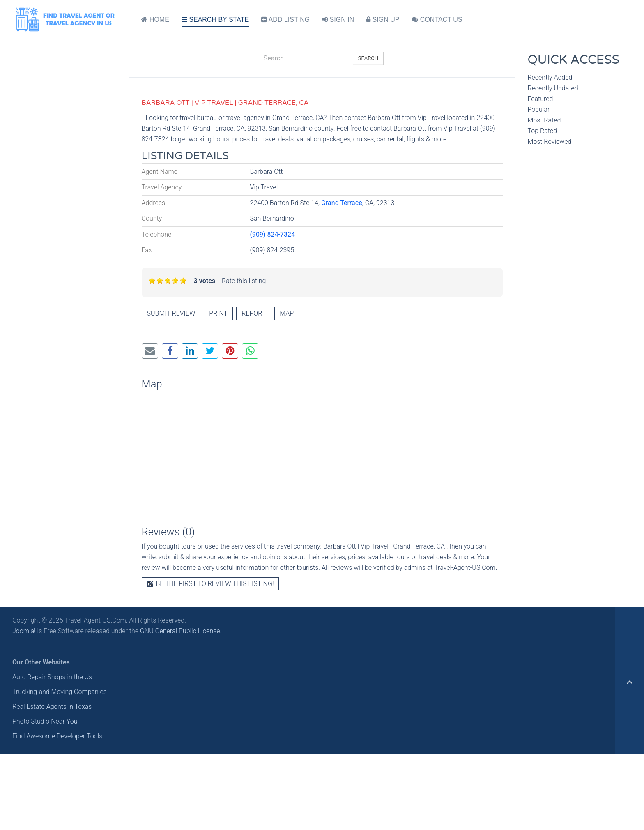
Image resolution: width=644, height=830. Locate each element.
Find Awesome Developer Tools (57, 736)
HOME (155, 20)
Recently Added (550, 77)
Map (287, 313)
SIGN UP (383, 20)
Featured (540, 99)
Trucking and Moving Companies (60, 692)
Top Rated (542, 131)
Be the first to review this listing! (210, 584)
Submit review (171, 313)
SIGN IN (338, 20)
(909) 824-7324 (273, 234)
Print (218, 313)
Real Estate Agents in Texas (52, 707)
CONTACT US (437, 20)
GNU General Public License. (181, 631)
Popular (538, 110)
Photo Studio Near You (45, 721)
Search (368, 58)
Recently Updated (553, 88)
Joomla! (24, 631)
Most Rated (544, 120)
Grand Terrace (342, 203)
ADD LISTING (285, 20)
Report (254, 313)
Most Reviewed (549, 142)
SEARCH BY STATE (215, 20)
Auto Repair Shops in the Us (52, 677)
